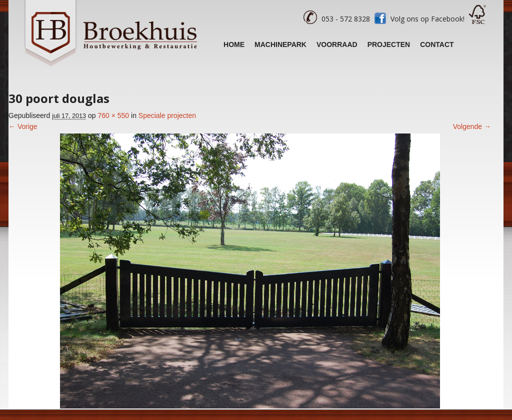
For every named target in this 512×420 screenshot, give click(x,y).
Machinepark (280, 44)
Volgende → (472, 126)
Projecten (389, 44)
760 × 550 (113, 115)
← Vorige (23, 126)
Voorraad (337, 44)
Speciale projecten (167, 115)
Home (234, 44)
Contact (437, 44)
